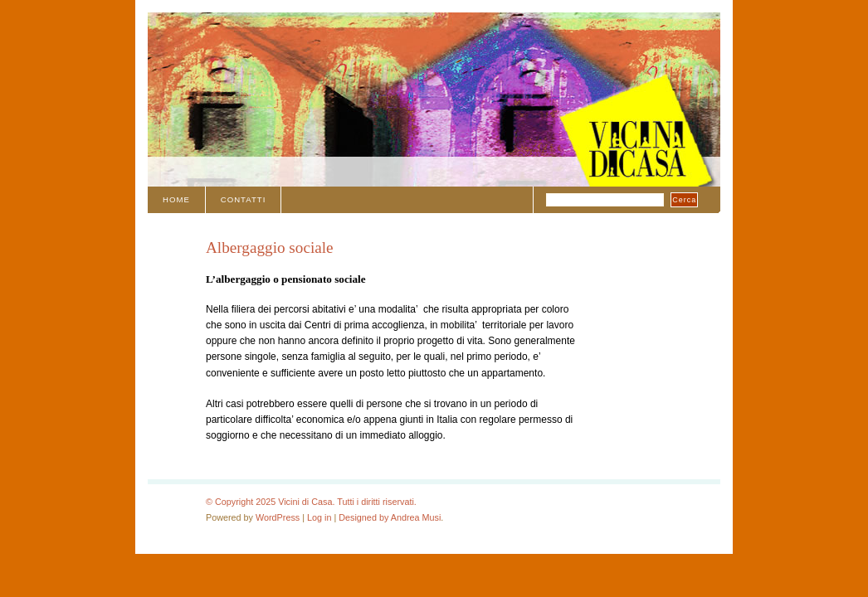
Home (176, 199)
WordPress (278, 517)
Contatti (244, 199)
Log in (319, 517)
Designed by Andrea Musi (390, 517)
